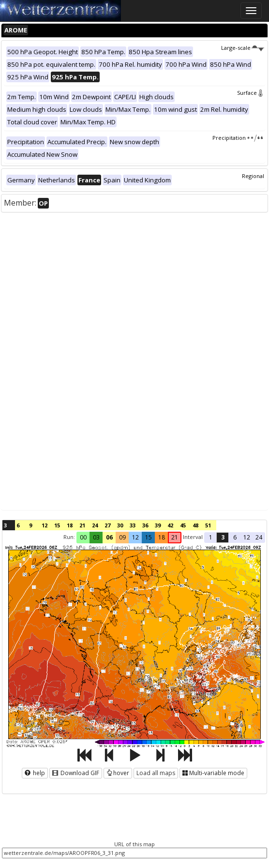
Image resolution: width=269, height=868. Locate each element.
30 (120, 525)
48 (195, 525)
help (35, 773)
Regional (253, 176)
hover (118, 773)
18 (70, 525)
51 (208, 525)
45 (183, 525)
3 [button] (223, 537)
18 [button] (162, 537)
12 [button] (135, 537)
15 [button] (149, 537)
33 (133, 525)
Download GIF (76, 773)
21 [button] (175, 537)
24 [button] (259, 537)
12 (45, 525)
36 (145, 525)
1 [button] (211, 537)
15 (57, 525)
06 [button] (109, 537)
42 (170, 525)
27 (107, 525)
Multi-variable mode (213, 773)
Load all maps (156, 773)
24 (95, 525)
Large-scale (243, 48)
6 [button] (235, 537)
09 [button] (122, 537)
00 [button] (83, 537)
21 (82, 525)
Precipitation (238, 138)
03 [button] (96, 537)
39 (158, 525)
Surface (251, 93)
